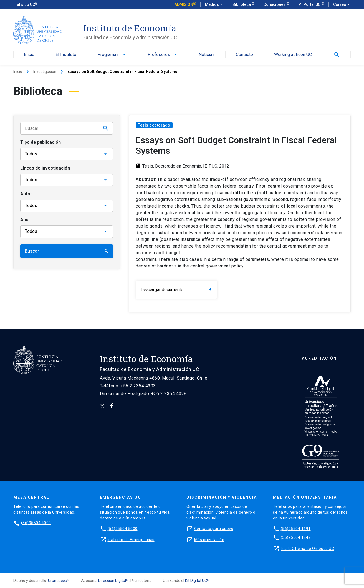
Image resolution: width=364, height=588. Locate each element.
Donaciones (275, 4)
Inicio (29, 55)
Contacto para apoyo (214, 529)
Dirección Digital (112, 581)
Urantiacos (57, 581)
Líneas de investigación (45, 168)
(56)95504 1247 (296, 537)
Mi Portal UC (310, 4)
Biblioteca (242, 4)
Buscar (67, 251)
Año (24, 220)
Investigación (45, 72)
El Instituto (66, 55)
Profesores (163, 55)
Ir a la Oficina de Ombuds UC (307, 549)
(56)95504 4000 (36, 523)
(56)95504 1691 (296, 529)
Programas (112, 55)
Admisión (184, 4)
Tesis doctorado (154, 125)
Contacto (244, 55)
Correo (342, 5)
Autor (26, 194)
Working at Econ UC (293, 55)
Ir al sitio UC (24, 4)
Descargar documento (177, 290)
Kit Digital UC (196, 581)
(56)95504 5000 (123, 529)
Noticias (207, 55)
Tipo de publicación (41, 142)
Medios (214, 5)
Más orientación (209, 540)
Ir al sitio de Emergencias (131, 540)
